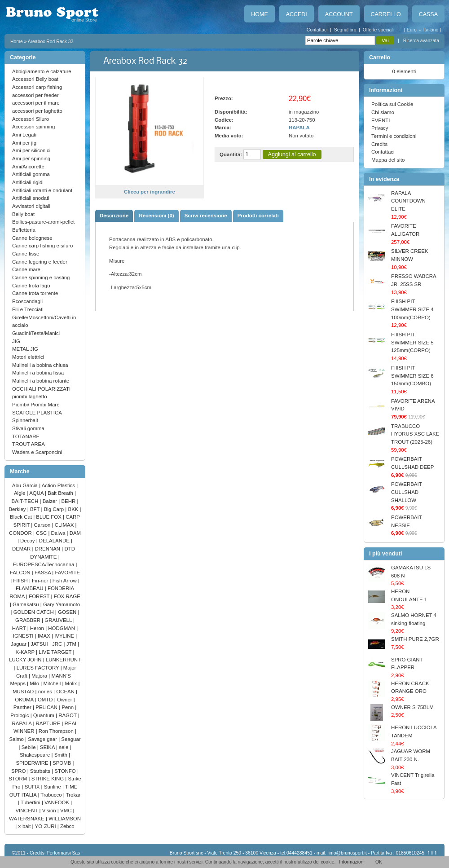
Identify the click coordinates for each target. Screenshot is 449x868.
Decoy (28, 541)
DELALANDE (55, 541)
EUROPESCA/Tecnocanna (44, 564)
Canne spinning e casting (41, 278)
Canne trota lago (31, 286)
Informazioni (352, 862)
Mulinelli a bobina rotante (41, 381)
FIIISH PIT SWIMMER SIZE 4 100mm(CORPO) (412, 309)
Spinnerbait (25, 420)
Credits (379, 144)
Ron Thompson (57, 731)
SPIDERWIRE (33, 763)
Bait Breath (61, 493)
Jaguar (19, 644)
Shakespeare (36, 755)
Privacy (380, 128)
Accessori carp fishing (37, 87)
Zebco (67, 826)
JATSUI (40, 644)
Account (339, 14)
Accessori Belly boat (35, 79)
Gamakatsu (26, 604)
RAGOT (68, 715)
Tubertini (31, 802)
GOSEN (68, 612)
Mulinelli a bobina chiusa (40, 365)
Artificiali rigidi (28, 182)
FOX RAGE (67, 596)
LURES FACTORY (39, 668)
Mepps (19, 683)
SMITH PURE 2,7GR (415, 639)
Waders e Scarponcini (37, 452)
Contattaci (317, 30)
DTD (70, 549)
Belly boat (23, 214)
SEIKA (48, 747)
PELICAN (47, 707)
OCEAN (66, 692)
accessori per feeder (35, 95)
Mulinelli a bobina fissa (38, 373)
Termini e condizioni (394, 136)
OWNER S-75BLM (412, 707)
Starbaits (41, 771)
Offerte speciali (378, 30)
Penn (68, 707)
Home (259, 14)
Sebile (29, 747)
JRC (58, 644)
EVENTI (381, 120)
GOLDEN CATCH (34, 612)
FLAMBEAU (30, 588)
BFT (36, 509)
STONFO (66, 771)
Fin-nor (41, 581)
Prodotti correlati (258, 216)
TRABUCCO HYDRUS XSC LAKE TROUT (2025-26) (415, 434)
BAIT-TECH (26, 501)
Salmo (17, 739)
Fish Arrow (65, 581)
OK (379, 862)
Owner (65, 700)
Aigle (20, 493)
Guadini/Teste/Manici (36, 333)
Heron (38, 628)
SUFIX (33, 787)
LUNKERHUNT (63, 660)
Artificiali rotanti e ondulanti (43, 190)
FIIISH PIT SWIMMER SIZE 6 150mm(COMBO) (412, 376)
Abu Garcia (26, 485)
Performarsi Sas (64, 853)
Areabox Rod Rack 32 (51, 42)
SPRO (19, 771)
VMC (67, 811)
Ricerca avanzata (421, 41)
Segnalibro (345, 30)
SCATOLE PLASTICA (37, 413)
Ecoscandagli (27, 301)
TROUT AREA (29, 444)
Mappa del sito (388, 160)
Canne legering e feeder (40, 262)
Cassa (428, 14)
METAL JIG (25, 349)
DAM (75, 533)
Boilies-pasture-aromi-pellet (43, 222)
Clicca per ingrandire (150, 192)
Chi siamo (383, 112)
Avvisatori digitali (31, 206)
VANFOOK (57, 802)
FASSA (43, 573)
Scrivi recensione (206, 216)
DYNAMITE (44, 557)
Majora (40, 676)
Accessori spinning (33, 127)
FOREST (40, 596)
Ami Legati (24, 135)
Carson (43, 525)
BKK (74, 509)
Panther (23, 707)
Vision (50, 811)
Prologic (20, 715)
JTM (72, 644)
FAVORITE (67, 573)
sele (64, 747)
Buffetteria (24, 230)
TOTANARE (26, 436)
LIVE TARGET (56, 652)
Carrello (386, 14)
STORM (18, 779)
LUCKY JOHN (26, 660)
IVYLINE (65, 636)
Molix (72, 683)
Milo (35, 683)
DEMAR (22, 549)
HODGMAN (62, 628)
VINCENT (27, 811)
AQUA (37, 493)
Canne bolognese (32, 238)
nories (46, 692)
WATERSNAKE (27, 819)
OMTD (46, 700)
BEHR (69, 501)
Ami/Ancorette (28, 167)
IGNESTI (24, 636)
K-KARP (26, 652)
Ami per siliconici (31, 150)
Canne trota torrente (35, 293)
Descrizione (114, 216)
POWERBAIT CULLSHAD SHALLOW (406, 492)
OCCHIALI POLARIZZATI (41, 389)
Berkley (18, 509)
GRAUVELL (59, 620)
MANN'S (62, 676)
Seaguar (71, 739)
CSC (42, 533)
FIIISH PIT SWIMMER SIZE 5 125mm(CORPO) (412, 342)
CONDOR (21, 533)
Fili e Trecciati (28, 309)
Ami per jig (24, 143)
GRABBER (29, 620)
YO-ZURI (46, 826)
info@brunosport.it (348, 853)
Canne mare (26, 269)
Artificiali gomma (31, 174)
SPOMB (63, 763)
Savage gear (43, 739)
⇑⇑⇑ (432, 853)
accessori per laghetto (37, 111)
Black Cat (22, 517)
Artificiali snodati (31, 198)
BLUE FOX (49, 517)
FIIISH (21, 581)
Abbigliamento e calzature (42, 71)
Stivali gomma (28, 428)
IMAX (45, 636)
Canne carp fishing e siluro (42, 246)
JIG (16, 341)
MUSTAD (24, 692)
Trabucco (52, 795)
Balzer (51, 501)
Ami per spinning (31, 159)
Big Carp (55, 509)
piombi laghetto (30, 397)
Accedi (297, 14)
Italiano (431, 30)
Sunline (53, 787)
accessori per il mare (36, 103)
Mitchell (53, 683)
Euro (412, 30)
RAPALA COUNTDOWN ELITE (408, 201)
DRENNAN (48, 549)
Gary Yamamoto (62, 604)
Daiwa (59, 533)
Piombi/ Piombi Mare (36, 405)
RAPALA (23, 723)
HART (20, 628)
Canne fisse (26, 254)
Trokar (73, 795)
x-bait (25, 826)
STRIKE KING (48, 779)
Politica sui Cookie (392, 104)
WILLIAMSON (65, 819)
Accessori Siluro (31, 119)
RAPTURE (49, 723)
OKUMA (25, 700)
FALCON (21, 573)
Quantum (44, 715)
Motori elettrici (28, 357)
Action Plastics (59, 485)
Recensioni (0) (156, 216)
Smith (62, 755)
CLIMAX (65, 525)
